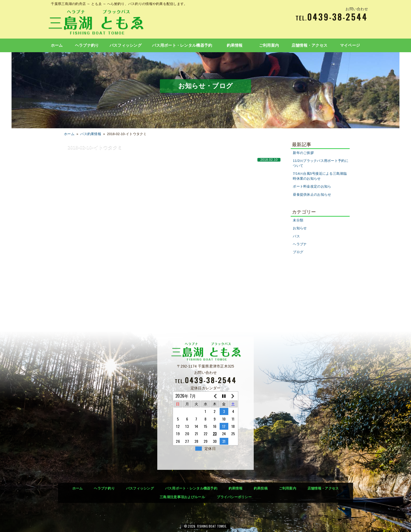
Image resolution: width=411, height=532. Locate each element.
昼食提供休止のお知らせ (312, 195)
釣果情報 (235, 45)
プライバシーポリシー (234, 497)
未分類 (298, 220)
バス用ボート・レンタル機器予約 (182, 45)
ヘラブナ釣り (87, 45)
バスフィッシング (126, 45)
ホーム (57, 45)
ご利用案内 (269, 45)
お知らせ (300, 228)
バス (296, 236)
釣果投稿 (261, 488)
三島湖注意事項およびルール (182, 497)
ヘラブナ (300, 244)
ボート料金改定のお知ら (312, 187)
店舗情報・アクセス (310, 45)
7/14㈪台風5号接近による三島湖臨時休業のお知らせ (320, 176)
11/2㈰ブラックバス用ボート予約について (321, 163)
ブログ (298, 252)
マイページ (350, 45)
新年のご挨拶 (303, 153)
